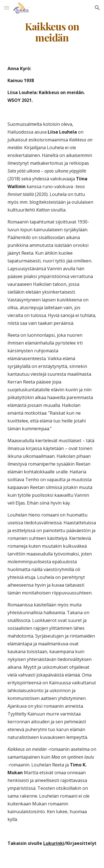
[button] (7, 8)
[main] (52, 32)
